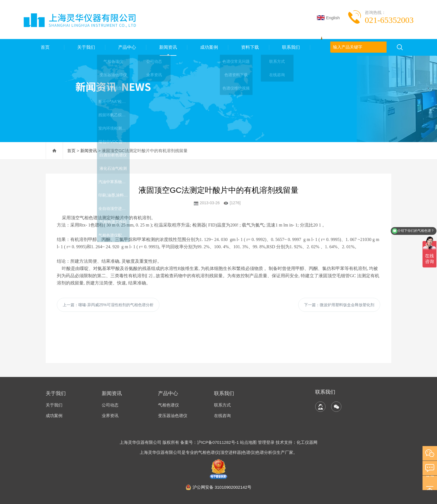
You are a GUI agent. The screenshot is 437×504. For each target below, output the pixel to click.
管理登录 (266, 442)
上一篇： (108, 305)
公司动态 (110, 405)
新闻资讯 (167, 47)
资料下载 (249, 47)
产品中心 (126, 47)
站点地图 (248, 442)
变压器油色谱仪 (173, 416)
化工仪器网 (307, 442)
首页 (44, 47)
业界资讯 (110, 416)
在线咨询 (222, 416)
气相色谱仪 (168, 405)
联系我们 (290, 47)
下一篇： (339, 305)
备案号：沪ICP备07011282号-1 (210, 442)
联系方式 (222, 405)
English (328, 18)
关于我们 (85, 47)
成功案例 (208, 47)
